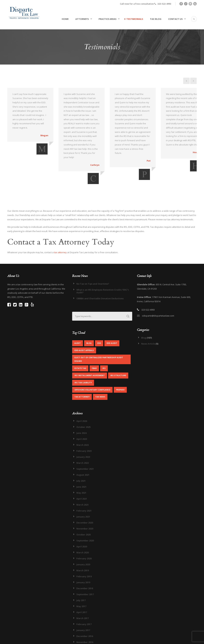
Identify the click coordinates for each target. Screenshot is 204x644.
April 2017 (82, 591)
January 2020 (83, 543)
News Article (148, 323)
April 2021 (82, 478)
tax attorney (60, 231)
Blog (144, 317)
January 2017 (83, 609)
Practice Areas (108, 19)
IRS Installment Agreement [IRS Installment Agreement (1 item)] (90, 354)
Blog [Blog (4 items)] (89, 322)
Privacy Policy (61, 639)
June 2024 (81, 412)
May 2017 (81, 585)
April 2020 (82, 526)
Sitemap (47, 639)
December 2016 (85, 615)
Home (65, 19)
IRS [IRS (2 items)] (104, 347)
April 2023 (82, 418)
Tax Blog (156, 19)
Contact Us (175, 19)
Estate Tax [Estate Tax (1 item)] (80, 347)
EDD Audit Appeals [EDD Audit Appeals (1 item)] (84, 329)
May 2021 (81, 472)
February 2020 (84, 537)
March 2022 (83, 442)
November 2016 (85, 621)
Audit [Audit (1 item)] (78, 322)
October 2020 (83, 514)
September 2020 (85, 520)
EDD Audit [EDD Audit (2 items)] (112, 322)
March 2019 (83, 549)
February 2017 (84, 603)
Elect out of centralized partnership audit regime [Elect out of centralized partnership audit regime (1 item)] (99, 338)
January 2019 (83, 561)
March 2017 (83, 597)
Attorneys (82, 19)
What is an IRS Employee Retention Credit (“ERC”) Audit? (103, 270)
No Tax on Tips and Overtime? (93, 263)
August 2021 (83, 454)
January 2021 (83, 496)
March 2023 (83, 424)
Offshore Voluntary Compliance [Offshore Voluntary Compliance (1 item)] (92, 369)
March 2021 (83, 484)
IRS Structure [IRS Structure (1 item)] (118, 354)
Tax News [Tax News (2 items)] (100, 376)
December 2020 (85, 502)
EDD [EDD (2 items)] (99, 322)
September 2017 (85, 573)
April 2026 (82, 400)
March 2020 (83, 531)
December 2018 (85, 567)
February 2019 (84, 555)
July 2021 (81, 460)
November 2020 (85, 508)
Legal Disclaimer (78, 639)
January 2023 (83, 436)
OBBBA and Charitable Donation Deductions (100, 277)
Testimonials (135, 19)
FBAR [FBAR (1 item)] (94, 347)
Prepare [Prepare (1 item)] (120, 369)
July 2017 (81, 579)
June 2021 (81, 466)
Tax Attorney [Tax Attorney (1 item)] (82, 376)
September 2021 (85, 448)
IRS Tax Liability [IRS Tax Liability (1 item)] (83, 361)
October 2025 (83, 406)
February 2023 (84, 430)
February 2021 (84, 490)
